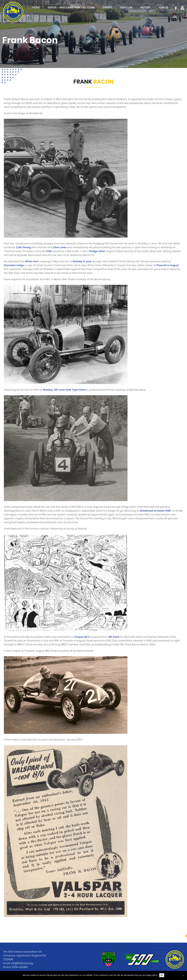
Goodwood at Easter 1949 (155, 511)
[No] (183, 976)
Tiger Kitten (79, 390)
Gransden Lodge (14, 265)
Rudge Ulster (97, 251)
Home (36, 7)
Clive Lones (60, 247)
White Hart (32, 261)
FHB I (49, 251)
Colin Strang (23, 247)
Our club (126, 7)
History (145, 7)
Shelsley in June (82, 261)
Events (107, 7)
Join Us (163, 7)
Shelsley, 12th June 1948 (57, 390)
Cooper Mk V (82, 637)
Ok (162, 975)
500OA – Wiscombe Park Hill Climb (71, 7)
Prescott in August (168, 265)
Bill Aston (114, 637)
